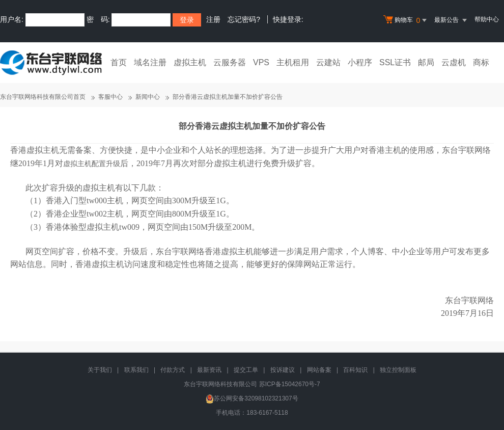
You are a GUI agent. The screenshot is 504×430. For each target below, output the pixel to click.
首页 (119, 62)
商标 (481, 62)
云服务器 (230, 62)
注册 (213, 19)
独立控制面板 (398, 370)
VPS (261, 62)
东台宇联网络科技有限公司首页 (43, 97)
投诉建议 (283, 370)
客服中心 (110, 97)
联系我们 (136, 370)
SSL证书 (395, 62)
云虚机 (454, 62)
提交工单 (246, 370)
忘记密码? (244, 19)
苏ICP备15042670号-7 (290, 384)
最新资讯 (209, 370)
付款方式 (173, 370)
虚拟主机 (190, 62)
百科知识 (355, 370)
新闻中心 (148, 97)
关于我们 (100, 370)
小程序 (360, 62)
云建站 (328, 62)
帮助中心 (487, 19)
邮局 (426, 62)
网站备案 (319, 370)
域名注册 (150, 62)
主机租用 (293, 62)
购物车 (406, 20)
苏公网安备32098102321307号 (252, 398)
